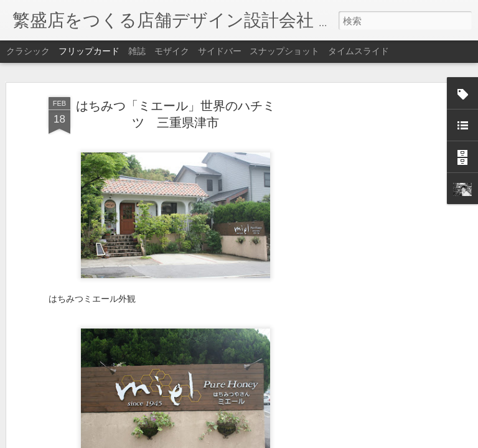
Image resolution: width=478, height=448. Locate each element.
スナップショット (284, 51)
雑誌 (137, 51)
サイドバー (220, 51)
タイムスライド (358, 51)
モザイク (172, 51)
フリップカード (89, 51)
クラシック (28, 51)
